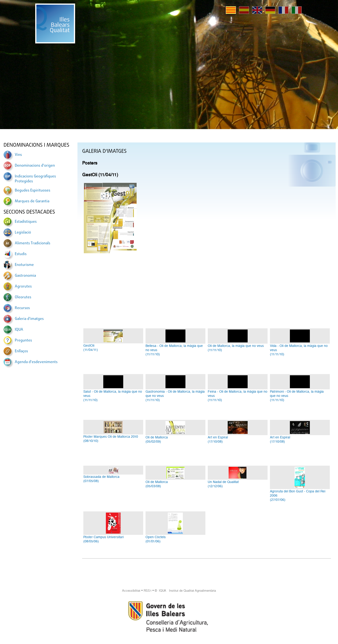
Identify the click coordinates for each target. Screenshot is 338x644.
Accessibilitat (131, 591)
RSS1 (148, 591)
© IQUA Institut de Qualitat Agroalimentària (185, 591)
